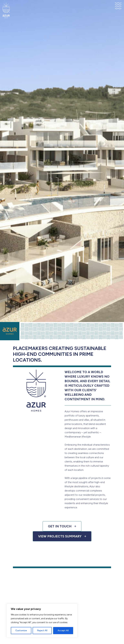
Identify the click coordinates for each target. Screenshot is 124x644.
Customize (21, 630)
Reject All (42, 630)
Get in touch (62, 526)
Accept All (63, 630)
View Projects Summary (62, 536)
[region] (42, 621)
